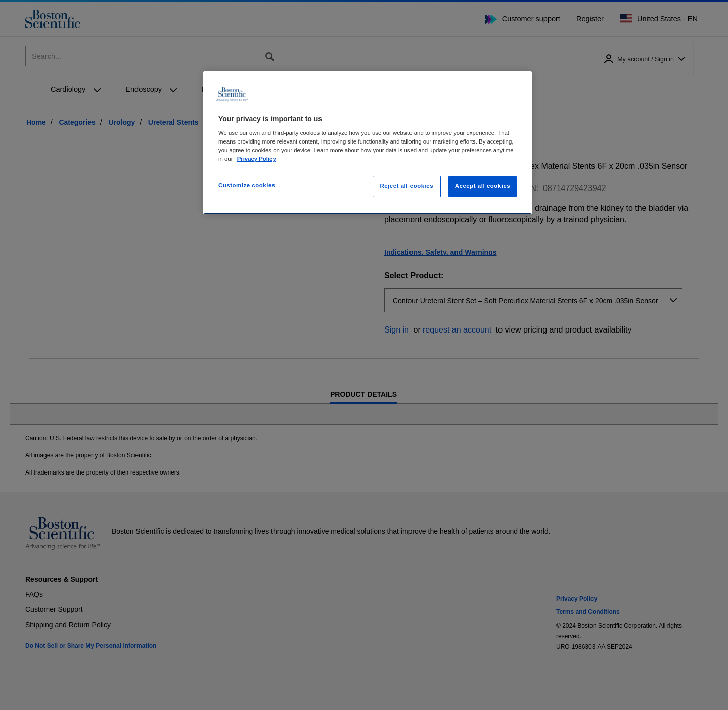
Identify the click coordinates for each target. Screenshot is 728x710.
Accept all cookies (483, 186)
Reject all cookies (406, 186)
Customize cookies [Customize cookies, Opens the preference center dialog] (247, 185)
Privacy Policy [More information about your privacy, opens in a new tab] (257, 159)
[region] (368, 143)
